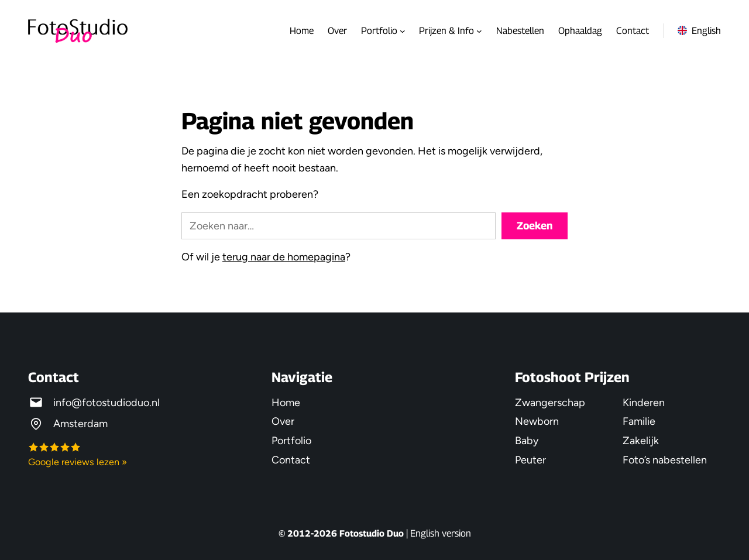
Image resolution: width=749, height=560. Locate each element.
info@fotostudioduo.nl (106, 402)
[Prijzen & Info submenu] (479, 31)
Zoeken (535, 226)
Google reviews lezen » (78, 462)
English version (441, 533)
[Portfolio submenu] (403, 31)
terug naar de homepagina (284, 257)
